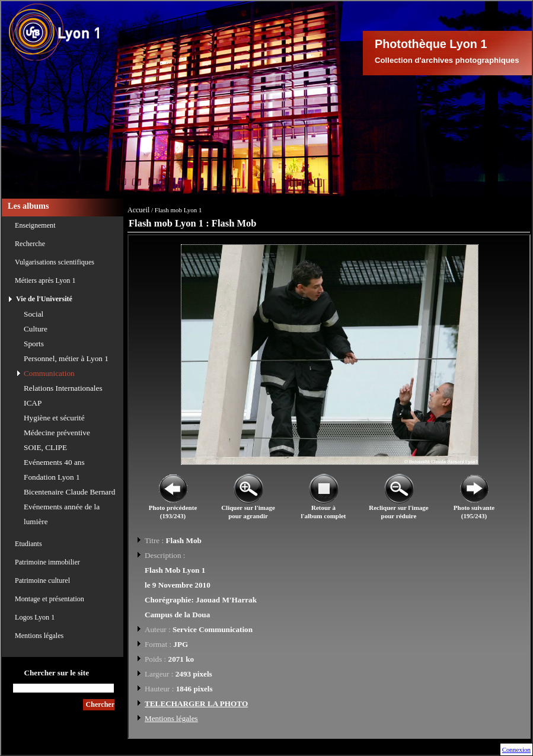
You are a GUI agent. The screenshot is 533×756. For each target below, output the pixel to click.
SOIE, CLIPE (45, 447)
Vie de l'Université (44, 299)
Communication (49, 373)
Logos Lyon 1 (35, 617)
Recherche (30, 244)
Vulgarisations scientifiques (55, 262)
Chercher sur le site (56, 673)
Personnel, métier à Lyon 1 (66, 358)
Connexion (516, 749)
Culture (36, 329)
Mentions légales (39, 636)
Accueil (138, 210)
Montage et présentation (50, 599)
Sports (34, 344)
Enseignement (35, 225)
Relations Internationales (63, 388)
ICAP (33, 403)
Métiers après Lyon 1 (45, 280)
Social (33, 314)
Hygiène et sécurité (54, 418)
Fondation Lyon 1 (52, 477)
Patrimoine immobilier (47, 562)
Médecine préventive (57, 433)
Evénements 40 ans (54, 462)
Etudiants (28, 544)
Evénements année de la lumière (62, 514)
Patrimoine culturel (42, 580)
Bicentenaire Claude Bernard (69, 492)
